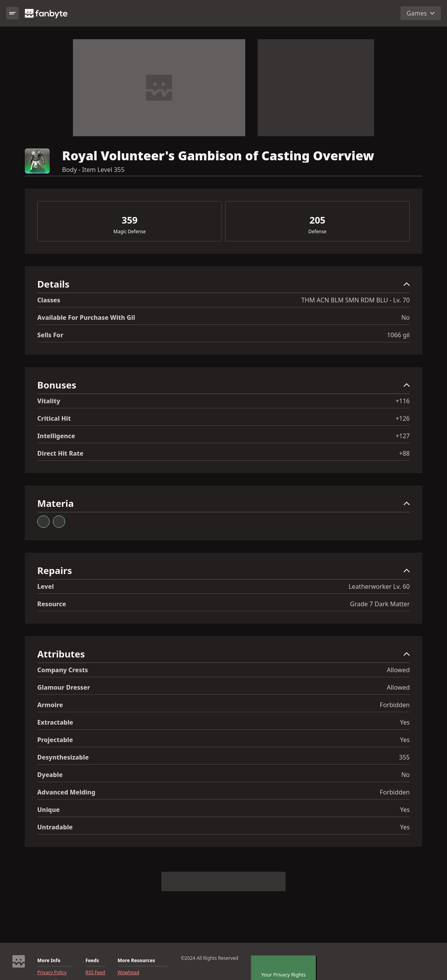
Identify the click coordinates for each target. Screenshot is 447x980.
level (46, 586)
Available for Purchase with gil (86, 317)
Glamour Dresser (64, 687)
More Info (49, 961)
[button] (223, 286)
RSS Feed (95, 973)
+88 (405, 453)
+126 (403, 418)
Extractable (55, 722)
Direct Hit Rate (60, 453)
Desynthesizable (63, 757)
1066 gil (398, 335)
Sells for (50, 335)
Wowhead (128, 973)
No (405, 317)
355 (405, 757)
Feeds (92, 961)
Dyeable (50, 775)
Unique (49, 810)
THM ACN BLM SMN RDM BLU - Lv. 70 (355, 300)
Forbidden (395, 705)
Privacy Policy (52, 973)
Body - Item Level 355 (93, 170)
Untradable (55, 827)
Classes (49, 300)
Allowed (398, 670)
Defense (317, 232)
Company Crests (63, 670)
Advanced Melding (66, 792)
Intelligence (56, 436)
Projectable (55, 740)
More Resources (136, 961)
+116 (403, 401)
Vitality (49, 401)
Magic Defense (129, 232)
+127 (403, 436)
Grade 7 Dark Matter (380, 604)
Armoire (50, 705)
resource (52, 604)
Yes (405, 722)
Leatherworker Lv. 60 (379, 586)
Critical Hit (54, 418)
